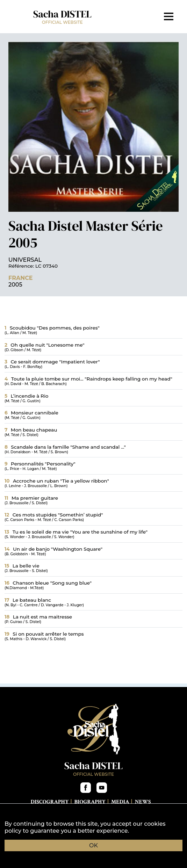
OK (94, 845)
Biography (90, 802)
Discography (49, 802)
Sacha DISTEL (62, 16)
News (143, 802)
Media (120, 802)
